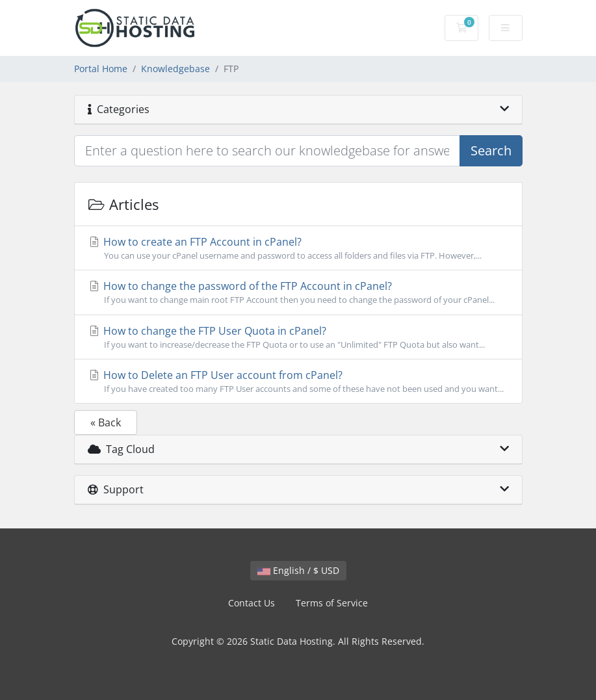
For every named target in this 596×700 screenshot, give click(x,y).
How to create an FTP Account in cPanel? (298, 248)
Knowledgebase (175, 69)
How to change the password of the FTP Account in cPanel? (298, 292)
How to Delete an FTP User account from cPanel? (298, 382)
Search (491, 150)
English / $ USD (298, 570)
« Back (106, 422)
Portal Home (101, 69)
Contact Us (252, 603)
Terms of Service (332, 603)
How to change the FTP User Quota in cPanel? (298, 337)
